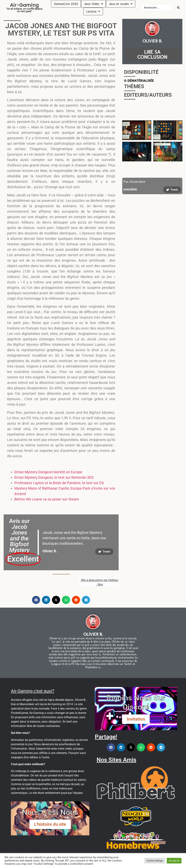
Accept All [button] (174, 861)
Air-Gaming (24, 5)
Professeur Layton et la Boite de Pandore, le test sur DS (59, 483)
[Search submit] (178, 8)
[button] (36, 600)
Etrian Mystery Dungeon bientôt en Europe (48, 472)
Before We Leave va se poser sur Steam (47, 499)
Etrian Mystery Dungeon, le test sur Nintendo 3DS (54, 477)
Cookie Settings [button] (155, 861)
